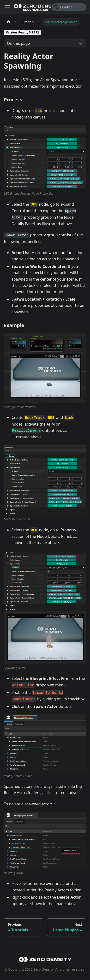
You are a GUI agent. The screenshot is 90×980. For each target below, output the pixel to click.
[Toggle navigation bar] (7, 7)
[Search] (69, 7)
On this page (18, 43)
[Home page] (8, 22)
